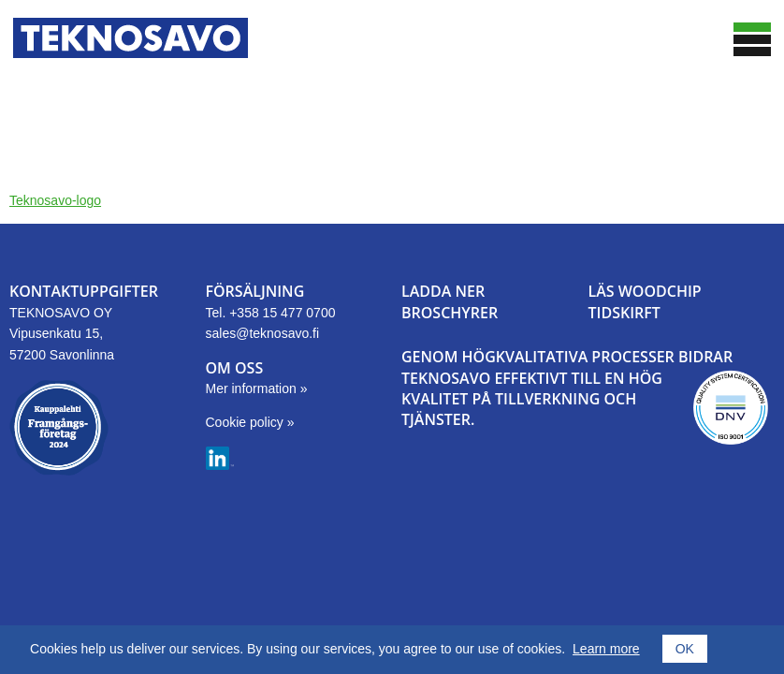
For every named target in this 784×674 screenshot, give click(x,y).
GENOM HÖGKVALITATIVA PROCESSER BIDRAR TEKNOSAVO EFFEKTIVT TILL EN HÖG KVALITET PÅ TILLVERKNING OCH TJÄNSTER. (567, 388)
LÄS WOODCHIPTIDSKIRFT (645, 301)
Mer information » (257, 388)
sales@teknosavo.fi (263, 333)
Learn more (606, 649)
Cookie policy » (250, 422)
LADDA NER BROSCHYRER (450, 301)
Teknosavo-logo (55, 200)
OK (685, 649)
